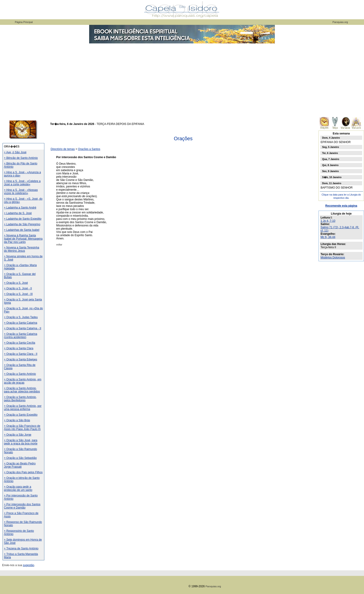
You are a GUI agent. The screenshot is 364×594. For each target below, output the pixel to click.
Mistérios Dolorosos (333, 258)
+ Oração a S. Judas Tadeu (21, 317)
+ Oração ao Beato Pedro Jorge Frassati (20, 465)
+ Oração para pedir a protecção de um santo (18, 488)
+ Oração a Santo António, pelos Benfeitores (20, 399)
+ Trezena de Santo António (21, 548)
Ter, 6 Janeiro (330, 153)
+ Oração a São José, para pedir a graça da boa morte (21, 442)
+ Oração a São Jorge (18, 435)
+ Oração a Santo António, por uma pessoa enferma (23, 408)
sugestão (28, 565)
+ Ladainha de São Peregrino (22, 224)
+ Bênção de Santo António (21, 158)
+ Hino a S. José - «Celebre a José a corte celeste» (22, 183)
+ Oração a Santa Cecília (19, 343)
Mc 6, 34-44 (328, 237)
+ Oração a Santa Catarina (21, 323)
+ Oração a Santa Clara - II (21, 354)
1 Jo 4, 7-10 (328, 221)
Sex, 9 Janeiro (331, 171)
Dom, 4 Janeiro (331, 138)
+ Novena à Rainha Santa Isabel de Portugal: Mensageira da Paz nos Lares (23, 239)
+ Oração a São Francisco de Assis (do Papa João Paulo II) (22, 428)
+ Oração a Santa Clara (19, 348)
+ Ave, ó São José (15, 152)
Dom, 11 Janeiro (332, 183)
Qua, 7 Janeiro (331, 159)
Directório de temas (63, 149)
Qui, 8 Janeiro (330, 165)
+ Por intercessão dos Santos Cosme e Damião (22, 506)
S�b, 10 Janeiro (332, 177)
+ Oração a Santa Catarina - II (23, 328)
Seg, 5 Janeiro (331, 147)
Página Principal (24, 22)
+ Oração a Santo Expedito (21, 415)
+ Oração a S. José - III (18, 294)
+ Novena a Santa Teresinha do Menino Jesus (22, 249)
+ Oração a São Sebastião (20, 458)
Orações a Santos (89, 149)
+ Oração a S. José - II (18, 288)
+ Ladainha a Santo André (20, 208)
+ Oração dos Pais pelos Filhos (23, 472)
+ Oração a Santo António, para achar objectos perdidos (22, 390)
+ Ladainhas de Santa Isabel (22, 230)
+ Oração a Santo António (20, 374)
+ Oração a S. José (16, 283)
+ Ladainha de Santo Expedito (23, 219)
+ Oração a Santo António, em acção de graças (23, 381)
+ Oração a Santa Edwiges (21, 359)
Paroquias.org (340, 22)
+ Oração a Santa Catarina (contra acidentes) (21, 336)
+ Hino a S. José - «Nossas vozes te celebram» (21, 192)
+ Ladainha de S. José (18, 213)
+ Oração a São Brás (17, 420)
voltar (59, 245)
